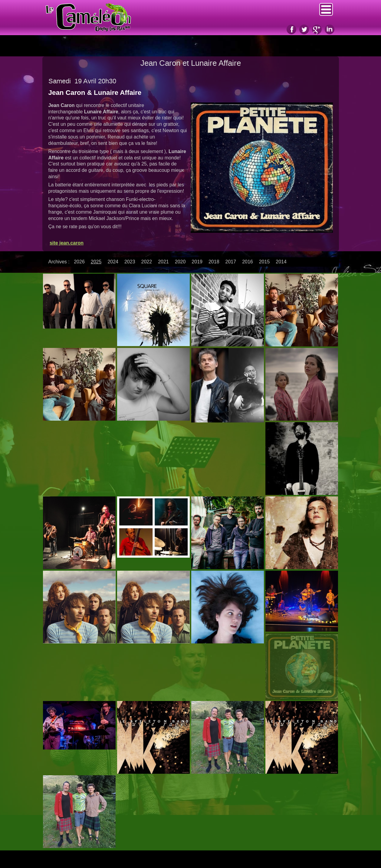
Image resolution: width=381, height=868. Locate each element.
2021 (163, 262)
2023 (130, 262)
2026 (79, 262)
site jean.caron (67, 243)
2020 (180, 262)
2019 (197, 262)
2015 (264, 262)
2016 (248, 262)
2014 (281, 262)
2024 (113, 262)
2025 (96, 262)
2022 (147, 262)
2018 (214, 262)
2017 (231, 262)
